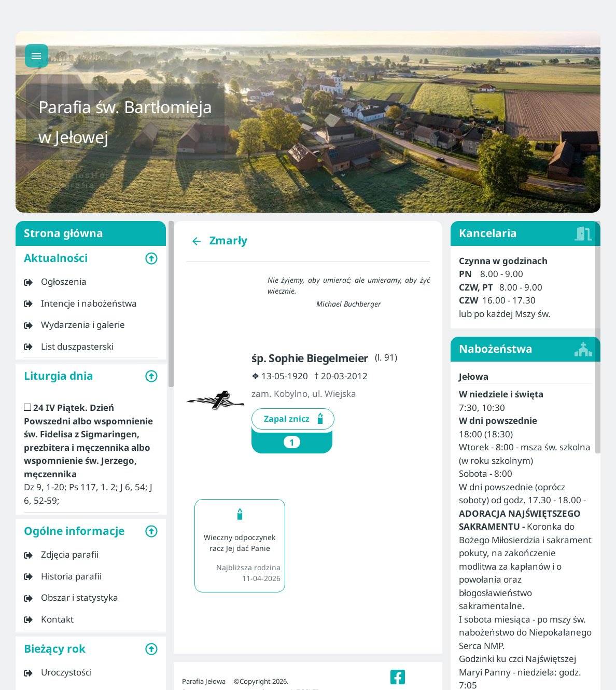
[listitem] (91, 282)
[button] (91, 258)
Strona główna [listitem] (91, 233)
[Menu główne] (37, 56)
